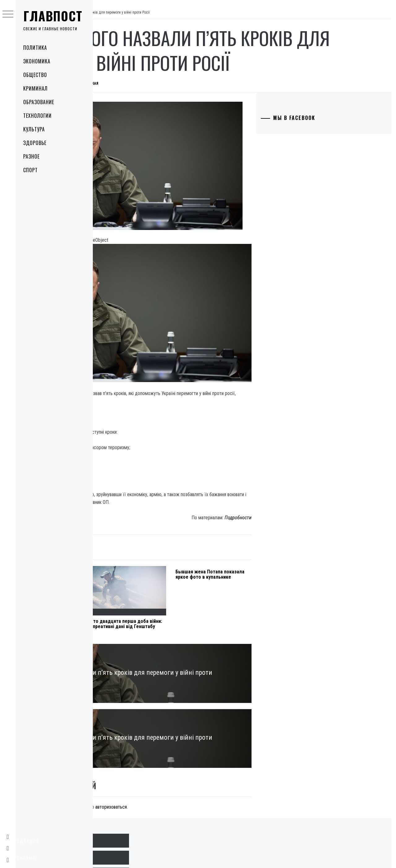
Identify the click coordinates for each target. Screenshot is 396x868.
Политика (35, 48)
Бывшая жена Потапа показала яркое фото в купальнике (254, 519)
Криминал (35, 88)
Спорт (30, 170)
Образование (39, 102)
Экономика (37, 61)
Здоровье (35, 143)
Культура (34, 129)
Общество (35, 75)
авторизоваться (204, 743)
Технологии (37, 116)
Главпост (53, 16)
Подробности (271, 460)
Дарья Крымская (176, 83)
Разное (31, 156)
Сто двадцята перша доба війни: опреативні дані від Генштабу (188, 569)
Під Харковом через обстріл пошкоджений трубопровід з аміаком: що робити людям (123, 572)
